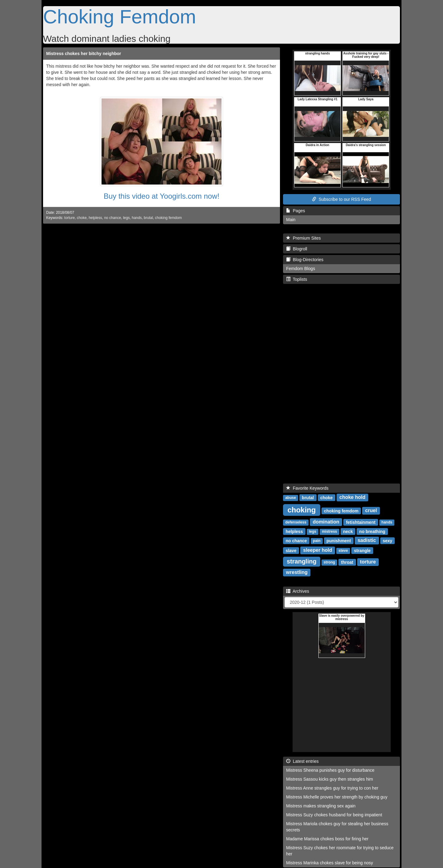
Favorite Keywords (307, 488)
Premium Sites (303, 238)
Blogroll (297, 249)
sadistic (367, 540)
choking (301, 510)
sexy (387, 540)
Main (291, 220)
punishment (339, 540)
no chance (112, 218)
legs (126, 218)
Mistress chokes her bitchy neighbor (84, 54)
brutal (148, 218)
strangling (302, 561)
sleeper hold (317, 550)
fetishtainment (361, 522)
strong (329, 562)
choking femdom (168, 218)
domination (326, 522)
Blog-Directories (305, 260)
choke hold (352, 497)
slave (291, 550)
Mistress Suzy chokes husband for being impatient (334, 815)
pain (317, 541)
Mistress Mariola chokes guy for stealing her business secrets (337, 827)
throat (347, 562)
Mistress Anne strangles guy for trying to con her (332, 788)
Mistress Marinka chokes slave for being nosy (329, 863)
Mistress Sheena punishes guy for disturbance (330, 770)
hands (137, 218)
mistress (329, 532)
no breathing (372, 531)
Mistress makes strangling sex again (321, 806)
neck (348, 531)
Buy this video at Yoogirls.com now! (162, 196)
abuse (291, 498)
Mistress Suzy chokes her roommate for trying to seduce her (340, 851)
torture (70, 218)
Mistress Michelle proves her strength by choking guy (337, 797)
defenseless (296, 522)
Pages (295, 211)
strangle (362, 550)
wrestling (297, 572)
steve (343, 551)
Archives (298, 591)
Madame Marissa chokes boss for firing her (327, 839)
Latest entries (302, 761)
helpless (95, 218)
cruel (371, 510)
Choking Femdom (120, 17)
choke (82, 218)
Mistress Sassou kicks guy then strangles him (329, 779)
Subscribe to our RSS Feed (341, 199)
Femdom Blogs (301, 269)
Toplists (297, 279)
